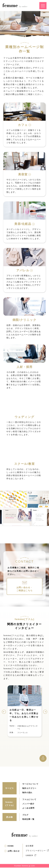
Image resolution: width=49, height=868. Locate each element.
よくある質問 (28, 809)
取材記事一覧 (28, 820)
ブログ (25, 815)
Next (45, 712)
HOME (11, 846)
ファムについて (29, 800)
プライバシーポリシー (36, 851)
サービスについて (30, 784)
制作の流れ (27, 793)
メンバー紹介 (28, 804)
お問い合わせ (14, 852)
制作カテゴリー (29, 789)
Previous (4, 712)
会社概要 (30, 846)
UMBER (29, 856)
